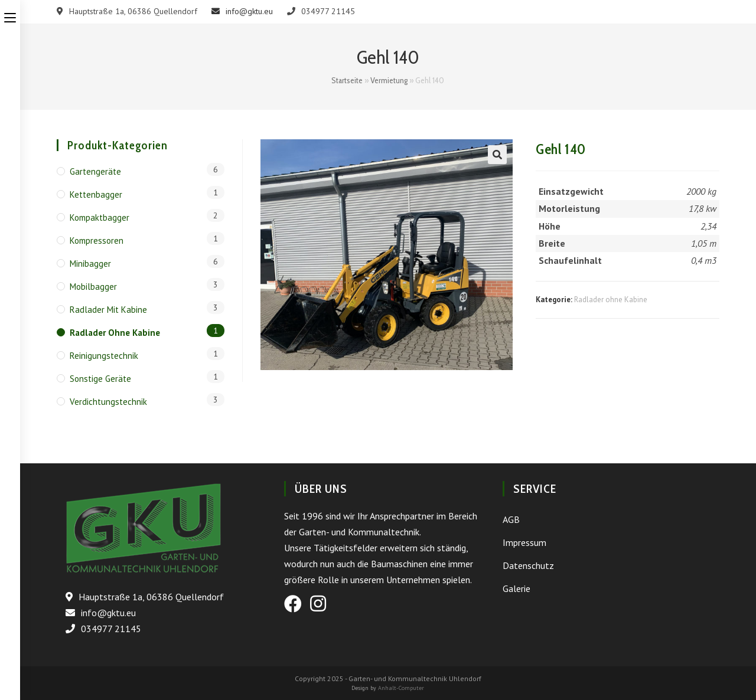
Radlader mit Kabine (108, 310)
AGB (511, 519)
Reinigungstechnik (104, 356)
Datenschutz (528, 565)
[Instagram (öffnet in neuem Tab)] (318, 603)
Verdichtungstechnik (108, 402)
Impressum (524, 542)
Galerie (517, 588)
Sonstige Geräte (100, 379)
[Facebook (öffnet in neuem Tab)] (293, 603)
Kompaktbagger (100, 217)
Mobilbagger (93, 287)
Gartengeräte (95, 171)
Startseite (347, 80)
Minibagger (90, 264)
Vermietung (389, 80)
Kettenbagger (96, 194)
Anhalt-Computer (401, 688)
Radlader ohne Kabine (611, 300)
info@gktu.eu (242, 11)
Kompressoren (97, 241)
